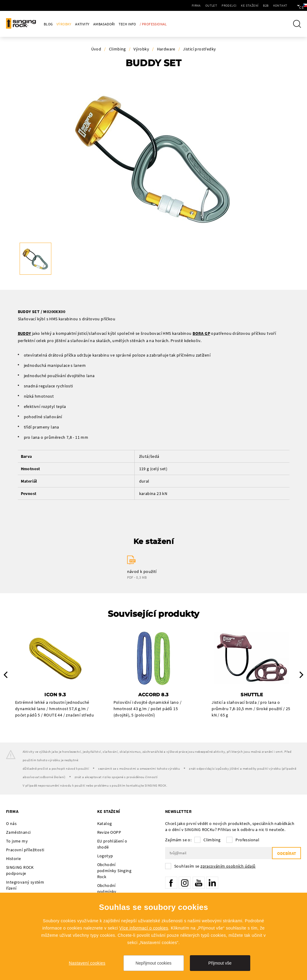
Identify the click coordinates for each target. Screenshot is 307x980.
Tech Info (127, 24)
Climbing (117, 49)
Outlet (192, 5)
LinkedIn (212, 883)
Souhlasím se (215, 866)
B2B (246, 5)
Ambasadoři (104, 24)
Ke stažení (230, 5)
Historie (13, 859)
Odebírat (286, 853)
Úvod (96, 49)
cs (292, 5)
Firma (177, 5)
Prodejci (210, 5)
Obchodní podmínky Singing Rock (114, 871)
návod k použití (142, 571)
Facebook (171, 883)
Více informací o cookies (144, 928)
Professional (247, 840)
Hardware (166, 49)
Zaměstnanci (18, 832)
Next (301, 675)
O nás (11, 823)
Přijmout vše (220, 963)
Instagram (185, 883)
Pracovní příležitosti (25, 850)
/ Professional (153, 24)
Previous (6, 675)
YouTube (199, 883)
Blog (48, 24)
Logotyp (105, 856)
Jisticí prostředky (199, 49)
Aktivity (82, 24)
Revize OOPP (109, 832)
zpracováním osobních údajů (228, 866)
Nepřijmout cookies (153, 963)
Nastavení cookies (87, 963)
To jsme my (17, 841)
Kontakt (261, 5)
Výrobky (64, 24)
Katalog (105, 823)
